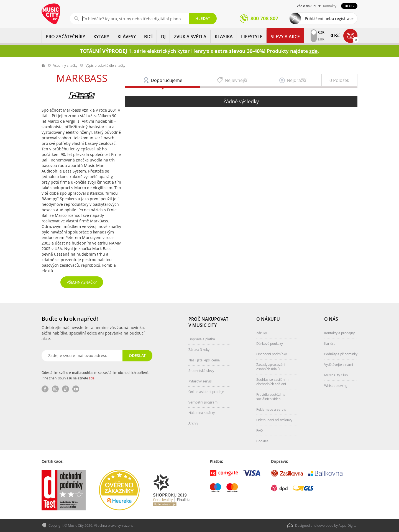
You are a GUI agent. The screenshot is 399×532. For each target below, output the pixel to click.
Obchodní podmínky (272, 354)
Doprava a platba (202, 339)
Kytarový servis (200, 381)
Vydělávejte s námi (339, 364)
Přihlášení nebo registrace (329, 18)
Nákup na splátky (202, 413)
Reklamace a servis (271, 409)
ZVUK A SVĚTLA (190, 37)
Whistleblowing (336, 385)
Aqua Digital (348, 525)
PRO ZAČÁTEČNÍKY (65, 37)
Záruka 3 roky (199, 349)
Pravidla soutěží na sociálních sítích (271, 397)
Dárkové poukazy (270, 343)
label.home (44, 65)
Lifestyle (252, 37)
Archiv (193, 423)
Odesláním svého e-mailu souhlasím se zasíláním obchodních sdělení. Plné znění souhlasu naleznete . (95, 375)
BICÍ (148, 37)
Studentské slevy (201, 371)
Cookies (262, 441)
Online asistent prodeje (206, 392)
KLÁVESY (127, 37)
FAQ (259, 430)
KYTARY (101, 37)
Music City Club (336, 375)
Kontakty (330, 6)
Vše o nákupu (307, 6)
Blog (349, 6)
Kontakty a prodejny (339, 333)
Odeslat (137, 355)
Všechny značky (65, 65)
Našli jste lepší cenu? (204, 360)
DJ (163, 37)
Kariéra (330, 343)
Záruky (262, 333)
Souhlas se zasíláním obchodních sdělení (272, 382)
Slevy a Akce (285, 37)
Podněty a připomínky (341, 354)
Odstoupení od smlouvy (274, 420)
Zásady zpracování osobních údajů (271, 367)
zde (92, 378)
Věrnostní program (203, 402)
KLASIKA (224, 37)
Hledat (203, 18)
